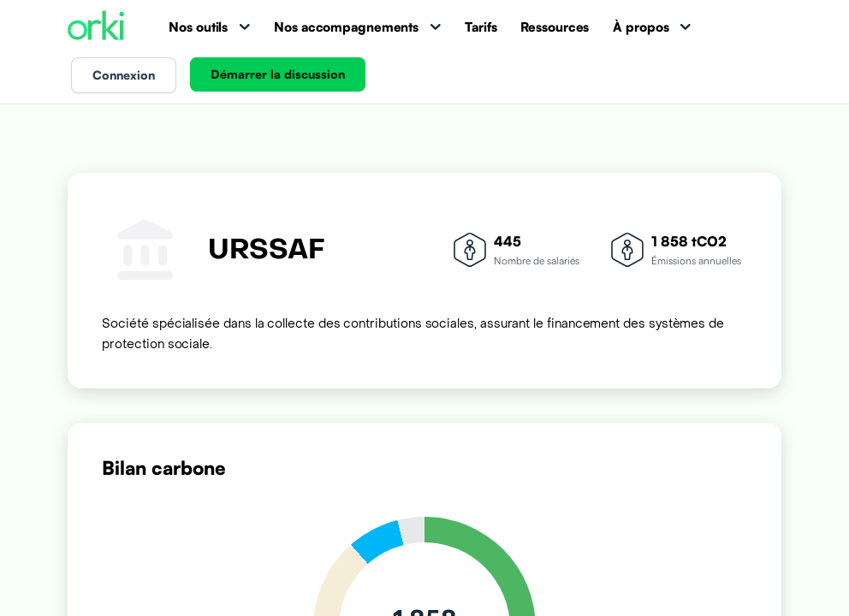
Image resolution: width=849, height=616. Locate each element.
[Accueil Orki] (96, 27)
